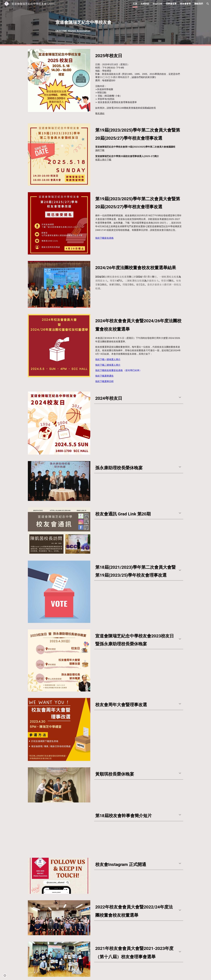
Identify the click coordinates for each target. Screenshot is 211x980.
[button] (208, 4)
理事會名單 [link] (171, 4)
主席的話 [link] (145, 4)
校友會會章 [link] (185, 4)
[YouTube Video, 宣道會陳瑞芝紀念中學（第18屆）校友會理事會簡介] (59, 830)
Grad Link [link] (158, 4)
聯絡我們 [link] (199, 4)
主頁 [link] (135, 4)
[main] (105, 23)
